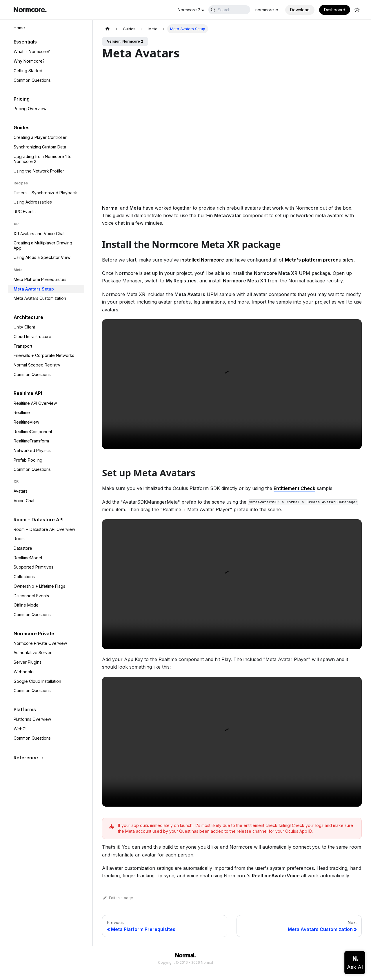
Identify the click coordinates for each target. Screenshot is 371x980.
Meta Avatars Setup (34, 289)
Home (19, 28)
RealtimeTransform (31, 441)
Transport (23, 346)
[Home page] (108, 29)
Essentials (25, 42)
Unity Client (24, 327)
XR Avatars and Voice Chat (39, 234)
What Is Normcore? (32, 51)
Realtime (22, 412)
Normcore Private (34, 634)
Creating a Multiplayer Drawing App (43, 245)
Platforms (25, 709)
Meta (18, 270)
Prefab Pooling (28, 460)
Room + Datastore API (39, 520)
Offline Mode (26, 605)
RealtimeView (26, 422)
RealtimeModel (28, 558)
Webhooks (24, 672)
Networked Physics (32, 450)
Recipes (21, 183)
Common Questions (32, 80)
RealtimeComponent (33, 432)
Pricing (22, 99)
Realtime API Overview (35, 403)
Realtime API (28, 393)
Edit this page (118, 898)
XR (16, 224)
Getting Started (28, 71)
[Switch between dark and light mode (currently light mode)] (357, 10)
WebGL (21, 729)
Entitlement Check (294, 488)
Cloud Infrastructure (32, 336)
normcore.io (267, 10)
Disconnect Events (31, 596)
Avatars (21, 491)
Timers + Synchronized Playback (45, 193)
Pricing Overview (30, 109)
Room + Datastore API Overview (44, 529)
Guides (22, 128)
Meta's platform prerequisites (319, 260)
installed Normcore (202, 260)
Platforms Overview (32, 719)
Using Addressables (33, 202)
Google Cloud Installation (37, 681)
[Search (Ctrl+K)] (212, 10)
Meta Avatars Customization (40, 298)
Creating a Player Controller (40, 137)
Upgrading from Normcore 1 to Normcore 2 (43, 159)
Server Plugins (28, 662)
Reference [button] (26, 758)
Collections (24, 577)
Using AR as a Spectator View (42, 257)
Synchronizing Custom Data (40, 147)
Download (300, 10)
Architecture (28, 317)
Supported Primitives (33, 567)
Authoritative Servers (34, 653)
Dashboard (335, 10)
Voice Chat (24, 501)
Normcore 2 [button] (154, 10)
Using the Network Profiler (39, 171)
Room (19, 539)
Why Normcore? (29, 61)
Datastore (23, 548)
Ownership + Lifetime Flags (39, 586)
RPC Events (25, 212)
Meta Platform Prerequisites (40, 279)
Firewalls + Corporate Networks (44, 355)
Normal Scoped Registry (37, 365)
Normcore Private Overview (40, 643)
